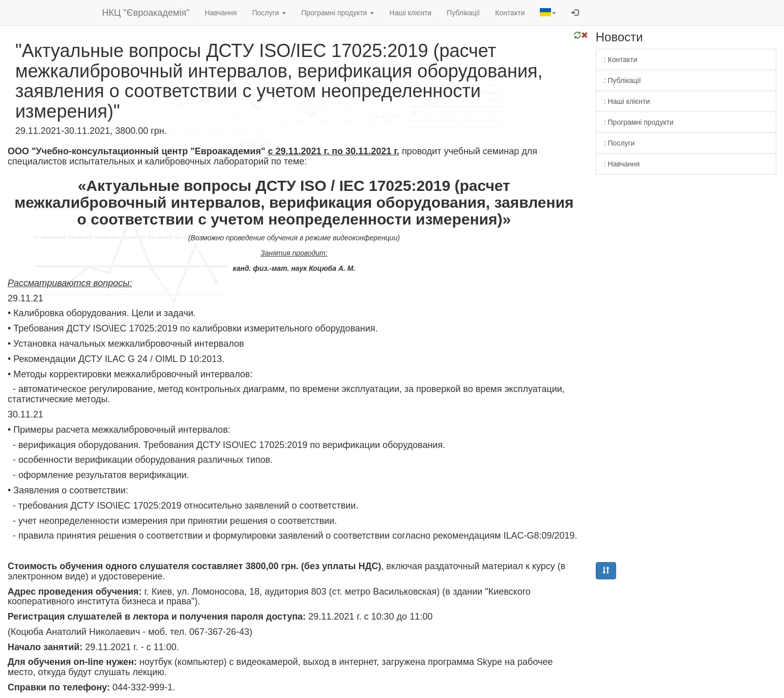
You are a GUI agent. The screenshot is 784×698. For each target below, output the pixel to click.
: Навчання (622, 164)
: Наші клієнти (627, 101)
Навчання (221, 13)
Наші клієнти (410, 13)
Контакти (510, 13)
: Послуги (619, 143)
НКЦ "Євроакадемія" (146, 13)
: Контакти (621, 60)
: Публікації (622, 80)
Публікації (463, 13)
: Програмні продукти (639, 122)
